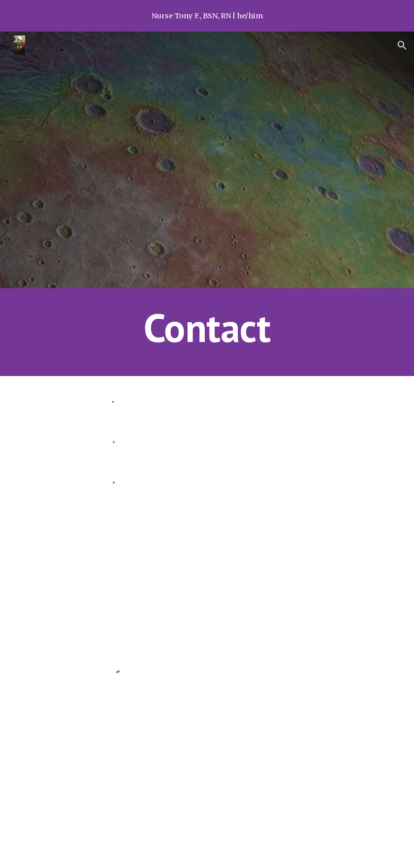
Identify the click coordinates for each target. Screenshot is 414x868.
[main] (207, 332)
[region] (207, 16)
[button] (402, 45)
